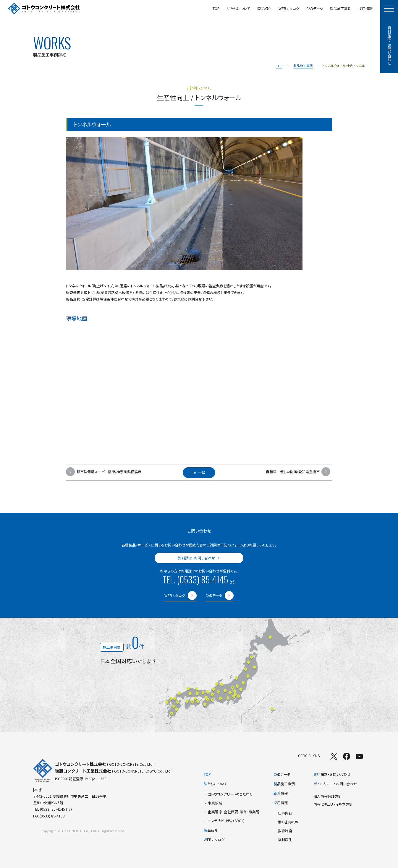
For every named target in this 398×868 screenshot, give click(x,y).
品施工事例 (284, 784)
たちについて (215, 784)
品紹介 (211, 830)
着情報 (281, 793)
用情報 (281, 803)
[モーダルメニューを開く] (389, 9)
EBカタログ (214, 839)
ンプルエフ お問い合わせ (335, 784)
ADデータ (282, 774)
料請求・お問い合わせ (332, 774)
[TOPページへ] (44, 9)
